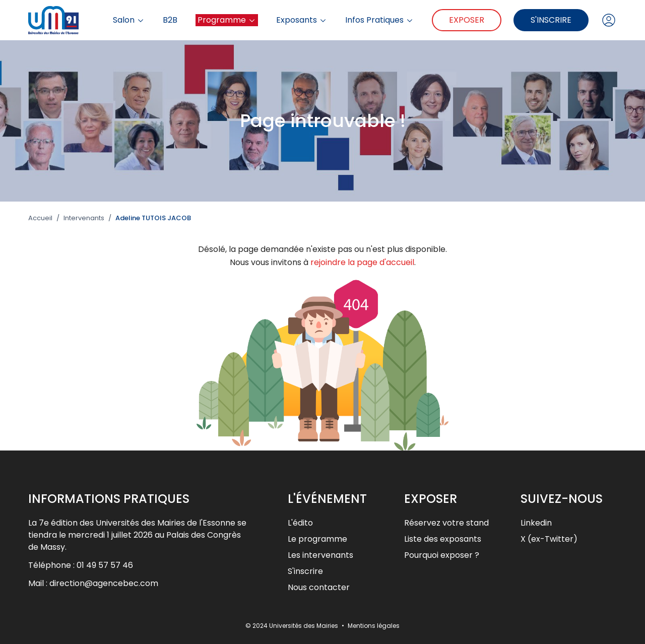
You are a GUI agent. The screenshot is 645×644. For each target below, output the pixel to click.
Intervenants (84, 218)
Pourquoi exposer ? (442, 555)
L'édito (300, 523)
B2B (170, 20)
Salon (129, 20)
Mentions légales (374, 626)
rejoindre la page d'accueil (362, 262)
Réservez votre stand (446, 523)
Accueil (40, 218)
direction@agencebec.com (104, 583)
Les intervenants (320, 555)
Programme (227, 20)
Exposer (467, 20)
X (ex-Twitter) (549, 539)
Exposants (302, 20)
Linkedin (536, 523)
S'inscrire (551, 20)
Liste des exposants (443, 539)
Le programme (317, 539)
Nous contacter (319, 587)
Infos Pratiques (379, 20)
